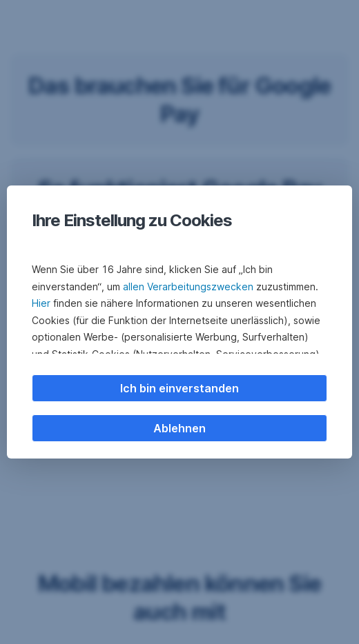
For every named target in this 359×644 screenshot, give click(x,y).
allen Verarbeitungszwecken (188, 286)
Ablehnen (179, 428)
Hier (41, 303)
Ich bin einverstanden (179, 388)
